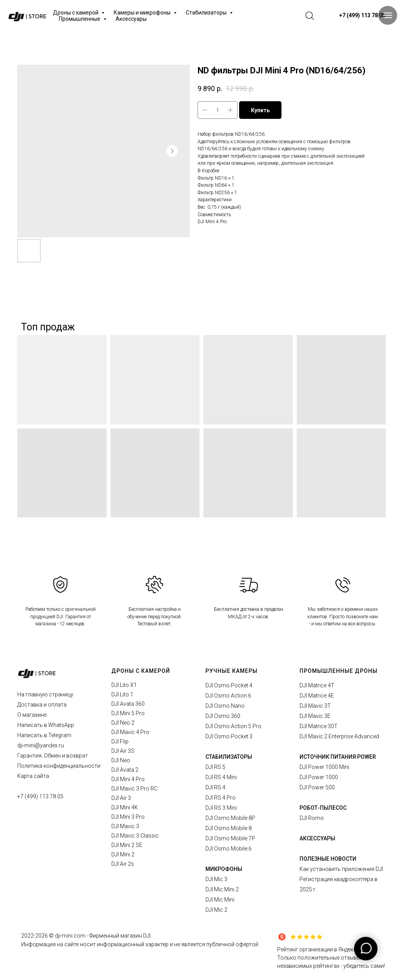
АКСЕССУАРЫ (317, 838)
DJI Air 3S (123, 751)
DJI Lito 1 (122, 694)
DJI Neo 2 (123, 723)
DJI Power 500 (317, 787)
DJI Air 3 (121, 798)
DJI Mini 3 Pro (128, 817)
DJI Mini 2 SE (127, 845)
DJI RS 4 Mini (221, 777)
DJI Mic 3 (216, 879)
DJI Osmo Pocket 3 (229, 736)
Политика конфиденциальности (59, 766)
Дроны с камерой (76, 13)
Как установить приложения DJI (341, 869)
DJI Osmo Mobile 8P (230, 818)
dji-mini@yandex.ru (41, 745)
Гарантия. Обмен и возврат (53, 756)
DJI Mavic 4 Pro (130, 732)
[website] (310, 16)
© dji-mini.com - (69, 936)
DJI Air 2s (123, 864)
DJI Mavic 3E (315, 716)
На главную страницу (45, 694)
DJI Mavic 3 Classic (135, 836)
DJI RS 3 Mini (221, 808)
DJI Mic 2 (216, 910)
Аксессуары (131, 19)
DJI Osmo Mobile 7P (230, 838)
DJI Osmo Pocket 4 (229, 685)
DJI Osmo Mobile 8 (229, 828)
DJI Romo (312, 818)
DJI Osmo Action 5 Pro (233, 726)
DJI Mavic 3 (125, 826)
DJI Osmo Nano (225, 706)
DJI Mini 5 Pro (128, 713)
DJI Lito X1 (124, 685)
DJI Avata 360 (128, 704)
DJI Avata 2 (125, 770)
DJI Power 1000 (319, 777)
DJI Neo (121, 760)
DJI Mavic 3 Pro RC (134, 789)
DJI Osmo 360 (223, 716)
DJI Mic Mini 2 (222, 889)
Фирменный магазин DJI (120, 936)
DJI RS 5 (215, 767)
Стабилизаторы (207, 13)
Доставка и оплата (42, 705)
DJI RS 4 (215, 787)
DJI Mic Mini (220, 900)
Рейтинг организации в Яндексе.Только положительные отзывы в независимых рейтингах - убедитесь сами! (331, 958)
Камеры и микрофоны (143, 13)
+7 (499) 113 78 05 (40, 796)
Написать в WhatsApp (46, 725)
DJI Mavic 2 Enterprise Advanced (339, 736)
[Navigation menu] (388, 15)
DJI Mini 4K (125, 807)
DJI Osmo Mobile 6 (229, 849)
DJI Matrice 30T (319, 726)
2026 (42, 936)
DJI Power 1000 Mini (324, 767)
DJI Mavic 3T (315, 706)
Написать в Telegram (44, 735)
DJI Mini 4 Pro (128, 779)
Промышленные (80, 19)
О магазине (32, 715)
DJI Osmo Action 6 (228, 696)
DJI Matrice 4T (317, 685)
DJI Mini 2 (123, 854)
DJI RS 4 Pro (221, 798)
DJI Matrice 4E (317, 696)
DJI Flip (120, 741)
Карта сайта (33, 776)
